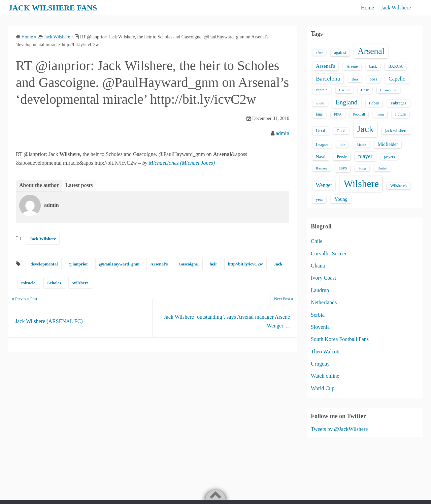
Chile (317, 241)
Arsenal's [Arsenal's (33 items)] (325, 66)
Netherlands (324, 302)
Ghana (318, 266)
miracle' (29, 283)
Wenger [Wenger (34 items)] (324, 185)
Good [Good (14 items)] (341, 131)
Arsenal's (159, 264)
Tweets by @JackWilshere (339, 429)
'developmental (44, 264)
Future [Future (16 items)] (401, 114)
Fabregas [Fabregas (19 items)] (398, 103)
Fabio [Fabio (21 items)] (374, 103)
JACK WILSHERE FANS (54, 8)
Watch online (325, 376)
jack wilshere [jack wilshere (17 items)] (396, 131)
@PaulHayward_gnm (119, 264)
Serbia (318, 315)
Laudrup (320, 290)
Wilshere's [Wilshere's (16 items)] (399, 186)
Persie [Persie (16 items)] (342, 157)
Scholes (54, 283)
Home (368, 8)
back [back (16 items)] (373, 66)
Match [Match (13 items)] (361, 145)
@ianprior (78, 264)
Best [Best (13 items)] (355, 79)
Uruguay (320, 364)
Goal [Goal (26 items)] (321, 130)
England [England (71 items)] (347, 102)
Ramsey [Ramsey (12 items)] (322, 168)
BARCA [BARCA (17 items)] (395, 66)
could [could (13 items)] (320, 103)
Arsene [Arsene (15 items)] (352, 67)
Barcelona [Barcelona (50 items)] (328, 78)
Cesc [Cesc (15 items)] (365, 90)
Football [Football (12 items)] (359, 114)
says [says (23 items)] (343, 168)
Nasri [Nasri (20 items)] (321, 156)
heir (213, 264)
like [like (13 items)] (343, 145)
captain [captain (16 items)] (322, 90)
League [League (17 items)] (322, 145)
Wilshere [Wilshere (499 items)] (361, 184)
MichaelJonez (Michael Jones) (182, 163)
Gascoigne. (189, 264)
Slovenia (320, 327)
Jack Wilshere (396, 8)
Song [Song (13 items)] (362, 168)
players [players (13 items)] (389, 157)
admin (283, 133)
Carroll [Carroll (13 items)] (344, 90)
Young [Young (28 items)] (341, 199)
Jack (278, 264)
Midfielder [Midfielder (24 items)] (388, 144)
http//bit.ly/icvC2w (245, 264)
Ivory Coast (323, 278)
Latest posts (79, 185)
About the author (39, 185)
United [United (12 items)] (382, 168)
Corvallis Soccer (329, 254)
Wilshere (80, 283)
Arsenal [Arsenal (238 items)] (371, 51)
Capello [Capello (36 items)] (397, 79)
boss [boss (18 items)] (374, 79)
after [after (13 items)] (319, 53)
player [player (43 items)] (365, 156)
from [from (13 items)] (380, 114)
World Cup (323, 388)
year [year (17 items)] (319, 199)
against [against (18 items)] (340, 53)
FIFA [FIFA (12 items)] (338, 114)
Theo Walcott (325, 352)
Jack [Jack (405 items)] (365, 129)
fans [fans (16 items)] (319, 114)
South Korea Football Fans (340, 339)
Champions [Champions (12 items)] (388, 90)
